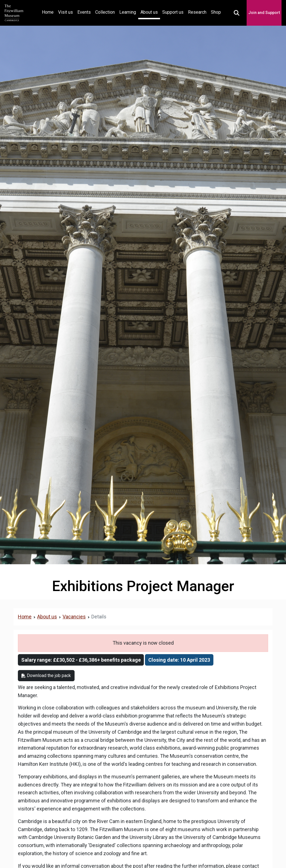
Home (49, 12)
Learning (128, 12)
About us (149, 12)
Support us (173, 12)
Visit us (65, 12)
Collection (105, 12)
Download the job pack (46, 675)
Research (197, 12)
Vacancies (74, 617)
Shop (216, 12)
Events (84, 12)
